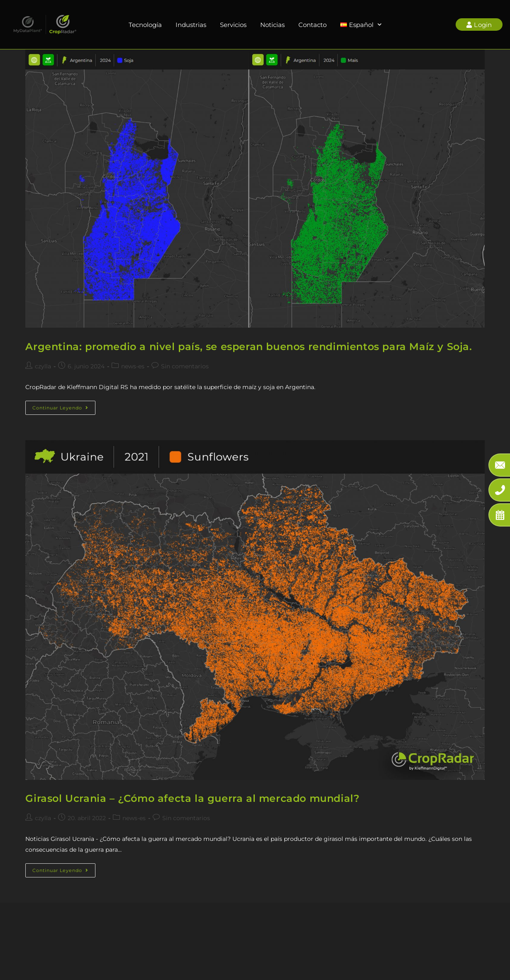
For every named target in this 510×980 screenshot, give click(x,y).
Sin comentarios (185, 366)
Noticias (272, 25)
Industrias (191, 25)
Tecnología (145, 25)
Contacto (312, 25)
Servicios (233, 25)
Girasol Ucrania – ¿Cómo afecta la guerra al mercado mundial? (192, 798)
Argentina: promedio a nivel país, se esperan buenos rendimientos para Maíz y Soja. (249, 347)
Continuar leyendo (64, 406)
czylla (43, 366)
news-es (133, 366)
